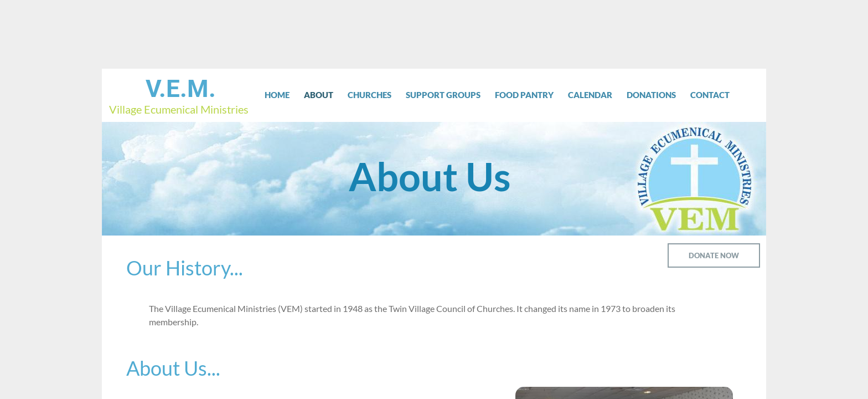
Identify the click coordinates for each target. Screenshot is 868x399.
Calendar (590, 95)
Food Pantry (524, 95)
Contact (710, 95)
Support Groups (443, 95)
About (319, 95)
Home (277, 95)
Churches (370, 95)
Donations (651, 95)
